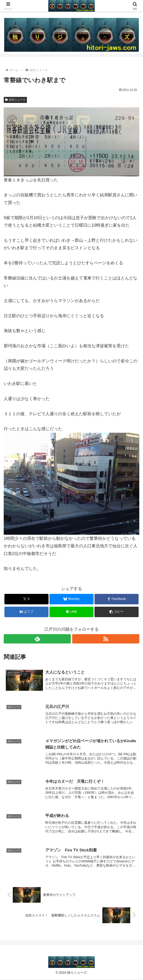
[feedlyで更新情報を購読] (37, 639)
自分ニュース (15, 100)
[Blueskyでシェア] (71, 599)
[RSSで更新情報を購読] (106, 639)
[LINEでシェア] (71, 612)
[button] (117, 612)
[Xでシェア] (26, 599)
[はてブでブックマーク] (26, 612)
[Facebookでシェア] (117, 599)
